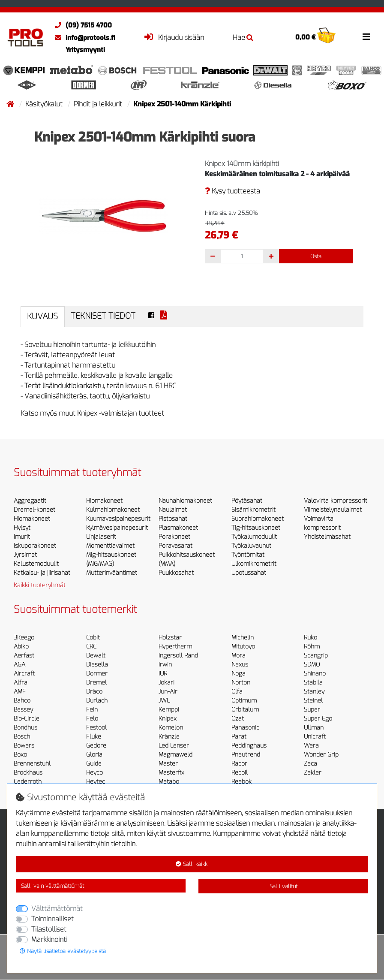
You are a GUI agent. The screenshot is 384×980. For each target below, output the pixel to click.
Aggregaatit (30, 501)
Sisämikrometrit (253, 510)
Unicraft (315, 737)
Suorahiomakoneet (258, 519)
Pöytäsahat (247, 501)
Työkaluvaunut (251, 546)
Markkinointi (49, 939)
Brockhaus (28, 773)
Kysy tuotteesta (232, 191)
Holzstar (170, 638)
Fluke (94, 737)
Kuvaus (42, 316)
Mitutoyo (243, 647)
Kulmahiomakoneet (113, 510)
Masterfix (171, 773)
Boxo (20, 755)
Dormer (97, 674)
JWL (164, 701)
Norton (241, 683)
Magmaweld (175, 755)
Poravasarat (175, 546)
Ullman (314, 728)
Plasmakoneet (178, 528)
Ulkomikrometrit (254, 564)
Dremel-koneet (34, 510)
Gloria (94, 755)
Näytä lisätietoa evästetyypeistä (63, 951)
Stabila (313, 683)
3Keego (24, 638)
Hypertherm (175, 647)
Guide (94, 764)
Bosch (22, 737)
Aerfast (24, 656)
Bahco (22, 701)
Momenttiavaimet (110, 546)
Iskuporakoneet (35, 546)
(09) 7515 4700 (81, 25)
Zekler (313, 773)
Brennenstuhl (32, 764)
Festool (96, 728)
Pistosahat (173, 519)
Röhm (312, 647)
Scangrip (316, 656)
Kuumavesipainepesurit (118, 519)
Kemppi (169, 710)
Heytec (96, 782)
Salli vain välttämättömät (52, 886)
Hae (243, 38)
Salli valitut (283, 886)
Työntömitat (248, 555)
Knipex (168, 719)
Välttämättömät (57, 909)
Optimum (244, 701)
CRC (91, 647)
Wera (311, 746)
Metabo (169, 782)
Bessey (23, 710)
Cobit (93, 638)
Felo (92, 719)
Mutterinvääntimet (112, 573)
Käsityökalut (45, 104)
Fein (92, 710)
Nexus (240, 665)
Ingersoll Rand (178, 656)
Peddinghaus (249, 746)
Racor (239, 764)
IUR (163, 674)
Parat (239, 737)
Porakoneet (174, 537)
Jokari (166, 683)
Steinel (313, 701)
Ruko (310, 638)
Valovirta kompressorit (336, 501)
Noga (238, 674)
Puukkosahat (176, 573)
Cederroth (28, 782)
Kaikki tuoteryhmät (40, 585)
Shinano (315, 674)
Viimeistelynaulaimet (333, 510)
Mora (238, 656)
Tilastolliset (49, 929)
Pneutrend (246, 755)
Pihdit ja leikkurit (99, 104)
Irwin (165, 665)
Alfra (21, 683)
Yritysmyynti (85, 50)
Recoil (240, 773)
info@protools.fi (83, 38)
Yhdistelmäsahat (327, 537)
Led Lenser (174, 746)
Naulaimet (173, 510)
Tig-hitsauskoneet (256, 528)
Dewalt (96, 656)
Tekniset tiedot (103, 316)
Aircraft (24, 674)
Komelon (171, 728)
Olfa (237, 692)
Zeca (310, 764)
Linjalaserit (101, 537)
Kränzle (169, 737)
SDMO (312, 665)
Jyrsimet (25, 555)
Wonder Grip (321, 755)
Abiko (21, 647)
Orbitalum (245, 710)
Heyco (94, 773)
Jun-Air (168, 692)
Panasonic (245, 728)
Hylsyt (22, 528)
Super (312, 710)
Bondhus (25, 728)
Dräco (94, 692)
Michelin (243, 638)
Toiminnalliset (52, 919)
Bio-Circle (27, 719)
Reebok (241, 782)
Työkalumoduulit (254, 537)
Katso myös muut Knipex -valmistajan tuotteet (92, 413)
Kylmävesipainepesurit (117, 528)
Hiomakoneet (32, 519)
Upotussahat (249, 573)
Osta (316, 256)
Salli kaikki (192, 864)
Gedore (96, 746)
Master (168, 764)
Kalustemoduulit (36, 564)
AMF (20, 692)
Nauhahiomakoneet (185, 501)
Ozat (238, 719)
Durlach (97, 701)
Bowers (24, 746)
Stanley (314, 692)
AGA (19, 665)
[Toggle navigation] (366, 37)
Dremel (96, 683)
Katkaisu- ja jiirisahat (42, 573)
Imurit (22, 537)
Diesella (97, 665)
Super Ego (318, 719)
